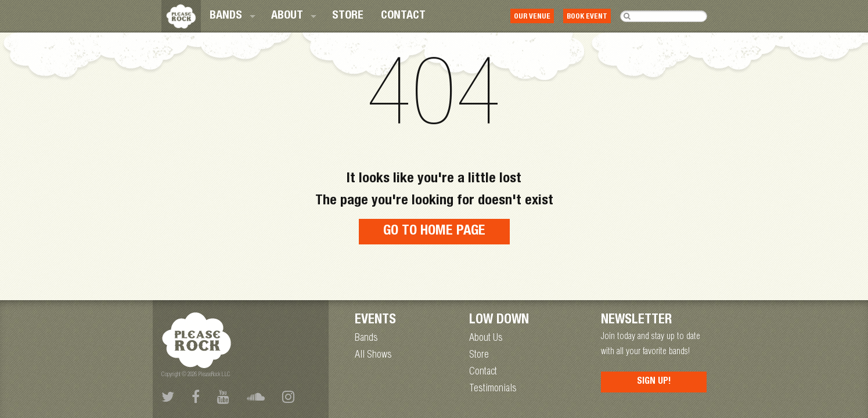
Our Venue (532, 17)
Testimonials (493, 389)
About (287, 16)
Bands (226, 16)
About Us (486, 338)
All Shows (373, 355)
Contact (403, 16)
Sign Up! (654, 382)
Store (348, 16)
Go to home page (434, 232)
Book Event (587, 17)
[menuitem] (232, 16)
